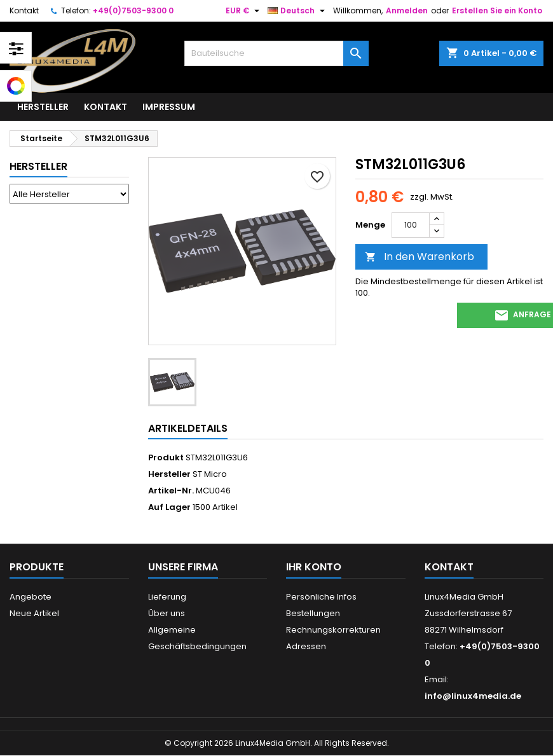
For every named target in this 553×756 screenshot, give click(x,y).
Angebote (31, 597)
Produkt (166, 458)
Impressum (169, 107)
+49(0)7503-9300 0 (133, 10)
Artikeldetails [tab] (188, 428)
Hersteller (43, 107)
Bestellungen (313, 613)
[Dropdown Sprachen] (298, 11)
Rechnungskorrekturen (333, 630)
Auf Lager (169, 507)
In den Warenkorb (420, 257)
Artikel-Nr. (171, 491)
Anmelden (407, 10)
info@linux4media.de (473, 696)
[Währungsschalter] (244, 11)
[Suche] (276, 53)
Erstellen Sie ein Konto (497, 10)
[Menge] (411, 225)
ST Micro (210, 474)
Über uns (167, 613)
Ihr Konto (314, 567)
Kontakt (24, 10)
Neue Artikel (34, 613)
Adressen (306, 646)
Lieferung (167, 597)
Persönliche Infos (321, 597)
